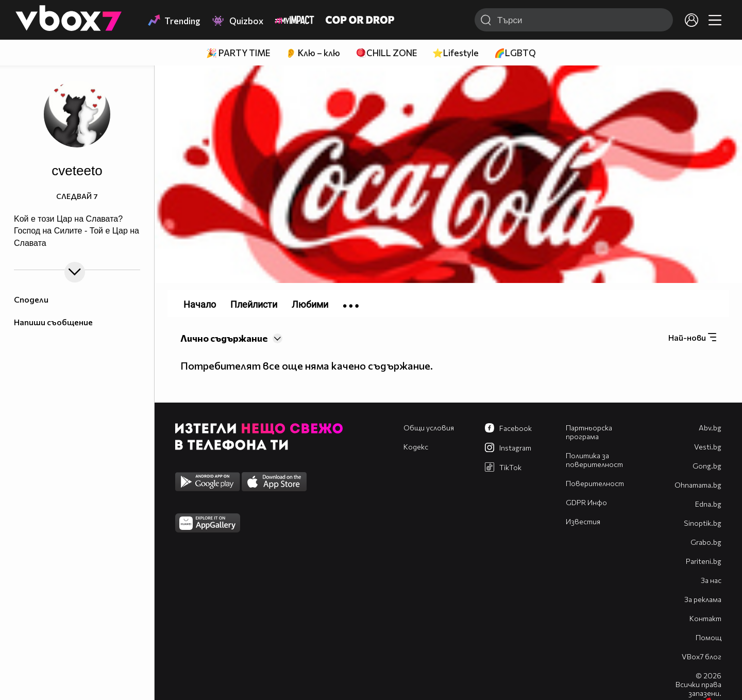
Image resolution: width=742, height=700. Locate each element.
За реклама (703, 599)
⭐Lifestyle (456, 53)
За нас (711, 580)
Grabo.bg (706, 542)
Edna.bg (708, 504)
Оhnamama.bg (698, 485)
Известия (583, 521)
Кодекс (416, 447)
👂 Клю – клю (313, 53)
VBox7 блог (702, 656)
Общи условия (429, 428)
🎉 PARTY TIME (238, 53)
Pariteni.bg (704, 561)
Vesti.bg (708, 447)
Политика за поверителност (594, 460)
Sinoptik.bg (703, 523)
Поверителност (595, 483)
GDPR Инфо (586, 502)
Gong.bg (707, 466)
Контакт (705, 618)
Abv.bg (710, 428)
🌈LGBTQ (515, 53)
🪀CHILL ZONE (386, 53)
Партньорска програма (589, 432)
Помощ (709, 637)
